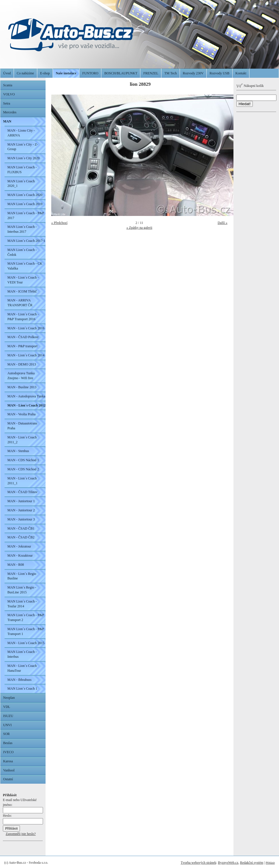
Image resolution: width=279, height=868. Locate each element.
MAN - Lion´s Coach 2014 (26, 355)
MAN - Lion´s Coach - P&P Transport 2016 (23, 317)
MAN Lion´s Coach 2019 (25, 204)
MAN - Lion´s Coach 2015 (26, 643)
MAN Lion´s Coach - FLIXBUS (22, 170)
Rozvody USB (219, 73)
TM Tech (171, 73)
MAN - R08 (16, 565)
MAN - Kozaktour (20, 555)
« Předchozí (59, 223)
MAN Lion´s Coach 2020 (25, 195)
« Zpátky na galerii (139, 228)
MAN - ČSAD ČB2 (21, 537)
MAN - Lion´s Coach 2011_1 (22, 481)
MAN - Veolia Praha (21, 414)
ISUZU (8, 716)
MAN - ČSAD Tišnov (22, 492)
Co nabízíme (25, 73)
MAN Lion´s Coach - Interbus (22, 654)
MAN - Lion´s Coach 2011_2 (22, 440)
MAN (7, 121)
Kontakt (241, 73)
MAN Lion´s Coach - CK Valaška (25, 266)
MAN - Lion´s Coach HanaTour (22, 668)
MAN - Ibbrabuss (20, 680)
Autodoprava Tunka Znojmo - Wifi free (21, 376)
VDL (7, 707)
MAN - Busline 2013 (22, 387)
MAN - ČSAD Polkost (23, 337)
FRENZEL (151, 73)
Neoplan (9, 698)
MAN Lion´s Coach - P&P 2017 (26, 216)
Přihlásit (270, 863)
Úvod (7, 73)
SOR (6, 734)
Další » (222, 223)
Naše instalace (66, 73)
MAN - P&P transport (22, 346)
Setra (7, 103)
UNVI (7, 725)
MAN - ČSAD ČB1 (21, 528)
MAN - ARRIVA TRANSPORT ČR (20, 303)
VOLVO (9, 94)
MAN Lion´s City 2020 (23, 158)
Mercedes (10, 112)
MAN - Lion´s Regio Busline (22, 576)
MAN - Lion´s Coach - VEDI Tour (23, 280)
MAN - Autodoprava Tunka (26, 396)
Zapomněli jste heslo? (21, 834)
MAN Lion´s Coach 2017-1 (26, 241)
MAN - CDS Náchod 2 (23, 469)
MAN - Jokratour (19, 546)
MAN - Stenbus (18, 451)
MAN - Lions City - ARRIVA (21, 133)
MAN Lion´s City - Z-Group (23, 147)
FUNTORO (90, 73)
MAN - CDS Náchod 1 (23, 460)
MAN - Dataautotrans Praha (22, 426)
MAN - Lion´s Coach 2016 (26, 328)
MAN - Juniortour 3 (21, 519)
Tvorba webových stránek (199, 863)
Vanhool (9, 770)
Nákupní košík (250, 86)
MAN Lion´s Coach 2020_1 (21, 184)
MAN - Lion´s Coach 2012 (26, 405)
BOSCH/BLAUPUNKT (121, 73)
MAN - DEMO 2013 (22, 364)
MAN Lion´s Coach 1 (22, 689)
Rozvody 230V (193, 73)
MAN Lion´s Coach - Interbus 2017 (22, 229)
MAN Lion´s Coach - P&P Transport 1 (26, 631)
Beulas (8, 743)
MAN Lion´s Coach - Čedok (22, 252)
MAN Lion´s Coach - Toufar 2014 (22, 604)
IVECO (8, 752)
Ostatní (8, 779)
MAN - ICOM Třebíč (22, 291)
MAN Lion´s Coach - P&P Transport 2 (26, 617)
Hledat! (245, 104)
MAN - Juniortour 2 (21, 510)
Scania (8, 85)
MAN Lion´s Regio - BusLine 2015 (22, 590)
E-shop (45, 73)
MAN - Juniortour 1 (21, 501)
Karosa (8, 761)
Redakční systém (252, 863)
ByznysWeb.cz (228, 863)
